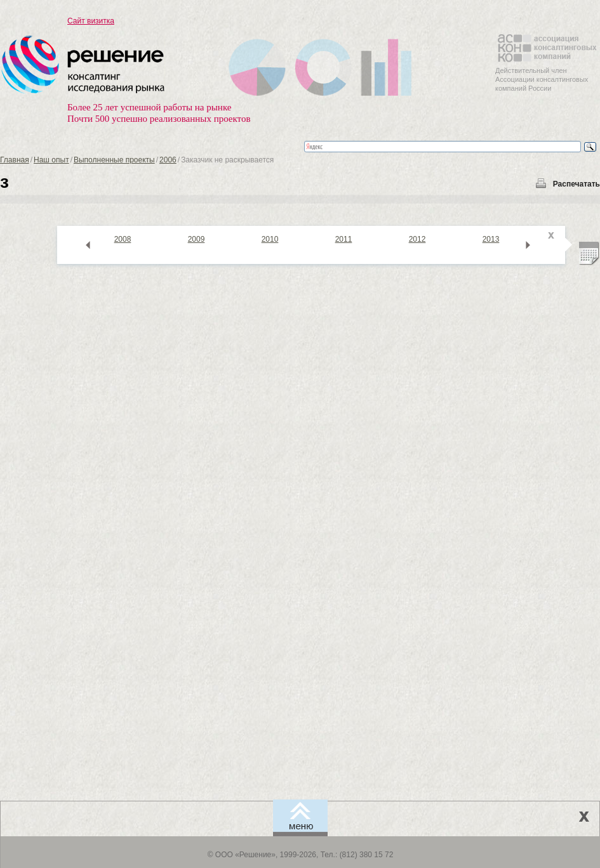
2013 (491, 239)
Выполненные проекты (114, 160)
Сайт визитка (91, 21)
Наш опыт (51, 160)
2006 (168, 160)
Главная (15, 160)
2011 (344, 239)
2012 (417, 239)
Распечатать (577, 184)
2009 (197, 239)
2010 (270, 239)
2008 (123, 239)
